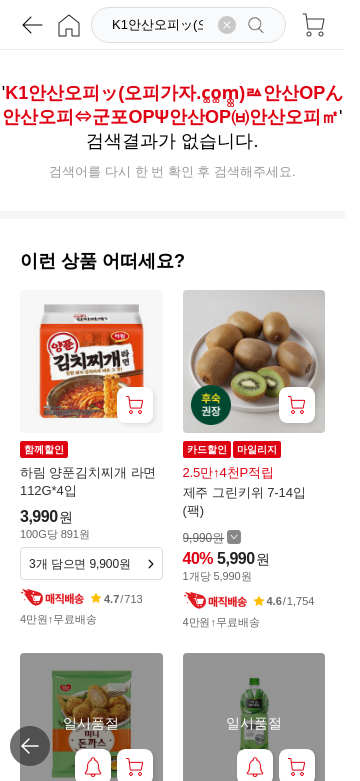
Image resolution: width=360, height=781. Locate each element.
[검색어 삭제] (227, 25)
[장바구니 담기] (135, 405)
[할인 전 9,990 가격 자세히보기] (212, 537)
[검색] (159, 25)
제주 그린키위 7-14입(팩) (244, 501)
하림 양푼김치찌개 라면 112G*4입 (88, 481)
